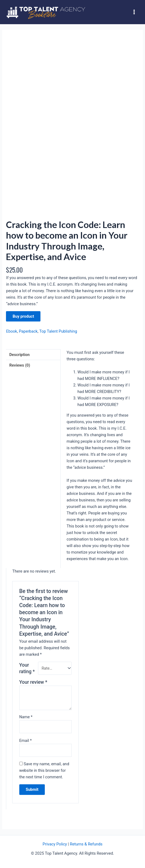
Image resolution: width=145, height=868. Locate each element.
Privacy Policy (55, 844)
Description (19, 355)
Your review (33, 682)
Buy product (23, 316)
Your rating (27, 668)
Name (26, 717)
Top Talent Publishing (58, 331)
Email (26, 741)
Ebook (12, 331)
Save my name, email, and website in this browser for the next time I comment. (44, 770)
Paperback (28, 331)
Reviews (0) (20, 365)
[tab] (33, 355)
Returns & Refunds (86, 844)
